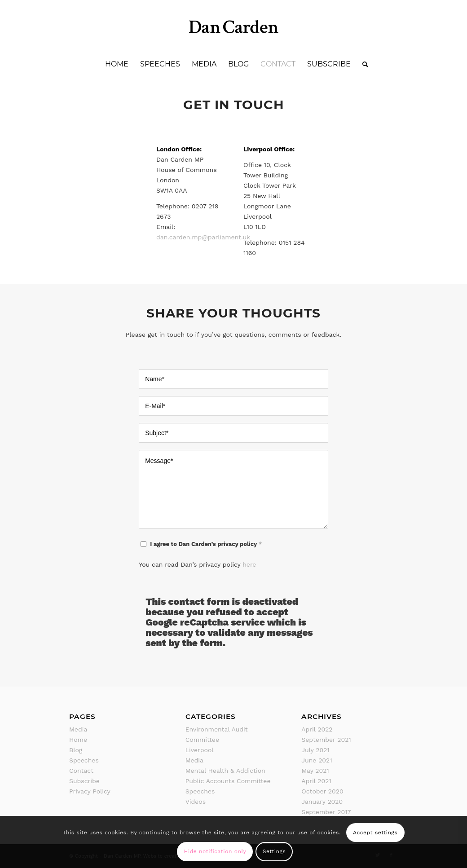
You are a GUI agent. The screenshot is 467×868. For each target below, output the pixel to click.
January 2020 (322, 802)
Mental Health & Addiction (225, 771)
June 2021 (317, 760)
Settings (274, 851)
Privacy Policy (90, 791)
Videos (196, 802)
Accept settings (375, 833)
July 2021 (315, 750)
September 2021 (326, 740)
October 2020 (322, 791)
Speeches (84, 760)
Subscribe (84, 781)
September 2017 (326, 812)
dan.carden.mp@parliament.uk (203, 237)
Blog (76, 750)
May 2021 (315, 771)
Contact (81, 771)
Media (78, 729)
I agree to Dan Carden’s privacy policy (206, 544)
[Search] (362, 64)
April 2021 (316, 781)
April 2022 (317, 729)
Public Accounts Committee (228, 781)
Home (78, 740)
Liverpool (200, 750)
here (249, 564)
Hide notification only (215, 851)
